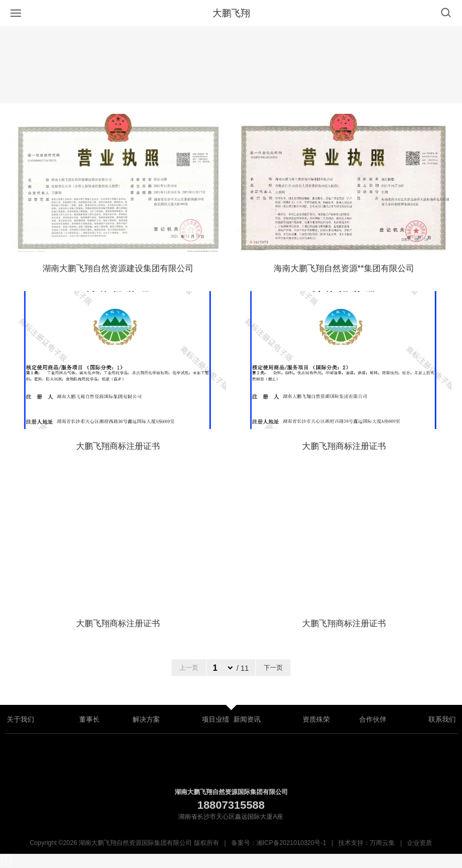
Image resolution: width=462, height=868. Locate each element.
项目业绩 (216, 719)
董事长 (89, 719)
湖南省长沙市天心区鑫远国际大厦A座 (231, 817)
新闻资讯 (247, 719)
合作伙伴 (373, 719)
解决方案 (146, 719)
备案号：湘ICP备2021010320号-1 (279, 843)
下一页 (273, 668)
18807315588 (231, 805)
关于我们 (20, 719)
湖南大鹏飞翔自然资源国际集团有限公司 (231, 792)
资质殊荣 (316, 719)
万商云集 (382, 843)
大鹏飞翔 (231, 13)
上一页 (189, 668)
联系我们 (442, 719)
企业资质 (420, 843)
